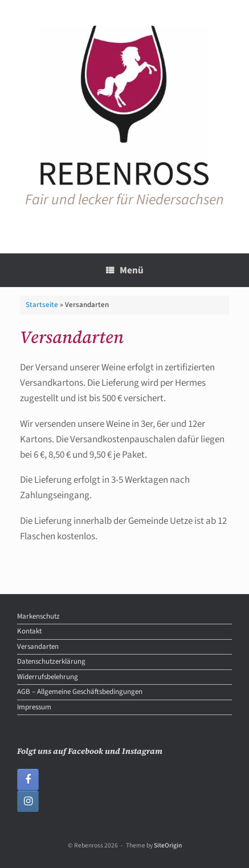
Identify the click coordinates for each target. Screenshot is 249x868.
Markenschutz (38, 616)
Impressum (34, 707)
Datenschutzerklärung (51, 661)
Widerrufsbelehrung (48, 677)
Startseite (42, 305)
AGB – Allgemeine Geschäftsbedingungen (80, 692)
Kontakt (29, 631)
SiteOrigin (168, 845)
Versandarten (38, 647)
